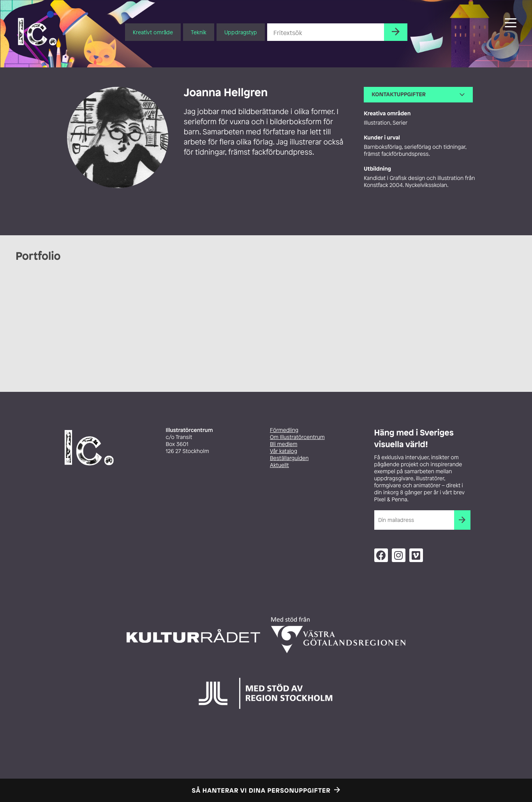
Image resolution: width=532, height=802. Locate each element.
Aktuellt (279, 465)
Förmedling (284, 430)
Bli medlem (284, 444)
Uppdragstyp (241, 32)
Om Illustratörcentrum (297, 437)
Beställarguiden (289, 458)
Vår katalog (284, 451)
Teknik (199, 32)
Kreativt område (153, 32)
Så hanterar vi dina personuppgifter (261, 790)
